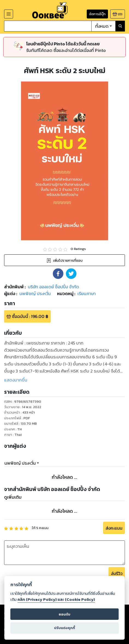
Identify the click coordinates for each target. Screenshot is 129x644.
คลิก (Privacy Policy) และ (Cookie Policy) (56, 599)
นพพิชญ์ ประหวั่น (20, 463)
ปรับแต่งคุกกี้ (64, 628)
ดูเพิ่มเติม (13, 497)
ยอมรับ (64, 614)
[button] (58, 274)
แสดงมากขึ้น (16, 380)
